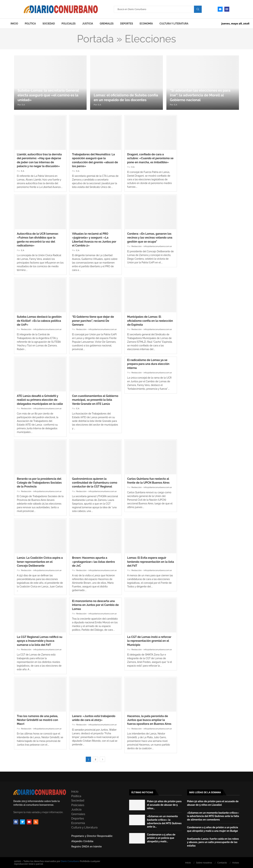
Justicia (88, 24)
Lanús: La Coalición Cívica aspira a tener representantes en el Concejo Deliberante (40, 562)
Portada (95, 39)
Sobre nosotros (204, 863)
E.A (23, 105)
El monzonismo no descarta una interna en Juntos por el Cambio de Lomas (95, 605)
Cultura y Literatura (174, 24)
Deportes (127, 24)
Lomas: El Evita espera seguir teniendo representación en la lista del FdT (151, 562)
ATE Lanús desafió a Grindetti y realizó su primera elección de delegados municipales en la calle (40, 400)
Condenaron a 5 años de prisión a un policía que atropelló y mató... (161, 838)
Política (30, 24)
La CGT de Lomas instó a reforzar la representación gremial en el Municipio (149, 641)
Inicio (14, 24)
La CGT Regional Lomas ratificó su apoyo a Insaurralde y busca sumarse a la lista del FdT (40, 641)
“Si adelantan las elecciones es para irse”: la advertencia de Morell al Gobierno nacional (200, 95)
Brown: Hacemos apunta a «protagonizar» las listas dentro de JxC (93, 562)
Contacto (222, 863)
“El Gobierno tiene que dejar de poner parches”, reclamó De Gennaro (93, 321)
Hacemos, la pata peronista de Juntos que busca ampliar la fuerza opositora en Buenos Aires (149, 720)
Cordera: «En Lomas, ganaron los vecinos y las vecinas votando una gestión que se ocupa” (150, 238)
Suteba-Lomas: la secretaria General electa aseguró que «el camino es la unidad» (48, 95)
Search (198, 9)
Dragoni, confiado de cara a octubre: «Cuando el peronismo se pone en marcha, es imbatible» (150, 158)
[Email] (220, 9)
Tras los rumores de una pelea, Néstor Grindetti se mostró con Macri (37, 720)
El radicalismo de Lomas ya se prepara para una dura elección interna (148, 364)
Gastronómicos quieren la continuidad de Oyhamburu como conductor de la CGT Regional (95, 483)
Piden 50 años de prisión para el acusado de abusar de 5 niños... (164, 805)
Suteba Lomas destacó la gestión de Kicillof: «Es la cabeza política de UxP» (39, 321)
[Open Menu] (227, 9)
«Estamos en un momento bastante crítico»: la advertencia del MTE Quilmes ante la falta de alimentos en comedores (213, 816)
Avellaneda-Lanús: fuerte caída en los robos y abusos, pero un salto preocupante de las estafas (213, 842)
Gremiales (107, 24)
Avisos (236, 863)
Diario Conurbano (70, 861)
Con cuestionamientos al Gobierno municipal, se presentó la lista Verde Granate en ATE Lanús (95, 400)
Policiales (69, 24)
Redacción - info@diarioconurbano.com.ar (152, 246)
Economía (146, 24)
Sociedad (49, 24)
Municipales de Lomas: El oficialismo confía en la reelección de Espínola (150, 321)
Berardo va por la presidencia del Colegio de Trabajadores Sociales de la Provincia (39, 483)
